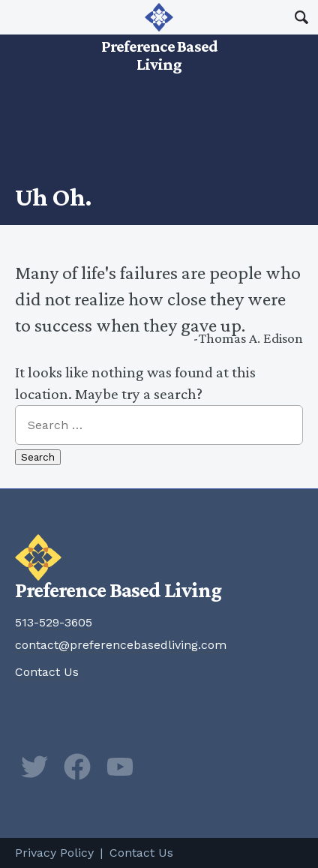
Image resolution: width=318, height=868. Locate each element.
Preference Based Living (159, 37)
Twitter (34, 767)
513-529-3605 (54, 622)
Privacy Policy (54, 853)
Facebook (77, 767)
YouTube (120, 767)
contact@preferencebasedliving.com (121, 645)
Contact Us (47, 672)
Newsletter (163, 767)
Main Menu (17, 17)
